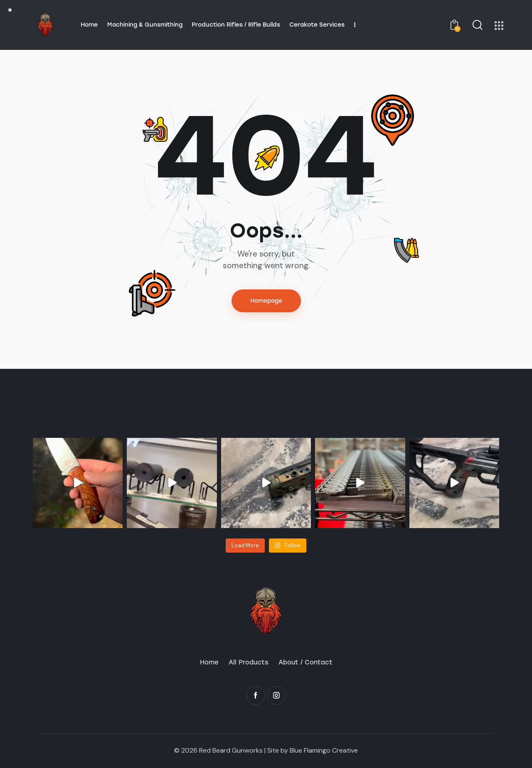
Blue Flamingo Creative (324, 750)
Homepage (266, 301)
